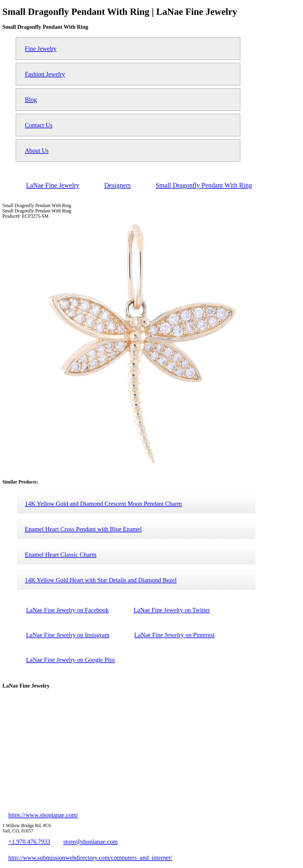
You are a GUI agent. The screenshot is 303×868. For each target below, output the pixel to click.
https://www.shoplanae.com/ (43, 815)
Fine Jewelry (41, 48)
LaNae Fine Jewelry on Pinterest (174, 635)
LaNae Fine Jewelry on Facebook (67, 610)
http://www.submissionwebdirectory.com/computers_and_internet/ (90, 857)
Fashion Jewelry (45, 74)
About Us (37, 150)
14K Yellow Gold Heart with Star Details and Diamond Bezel (101, 580)
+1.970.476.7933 (29, 841)
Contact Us (39, 125)
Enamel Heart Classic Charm (61, 554)
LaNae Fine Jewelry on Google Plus (71, 660)
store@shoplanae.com (91, 841)
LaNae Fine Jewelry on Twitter (172, 610)
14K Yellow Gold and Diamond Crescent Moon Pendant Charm (103, 503)
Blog (31, 99)
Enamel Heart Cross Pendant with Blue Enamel (83, 529)
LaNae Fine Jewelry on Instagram (68, 635)
